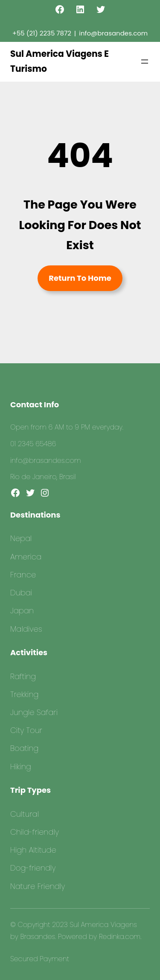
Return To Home (80, 278)
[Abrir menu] (145, 62)
